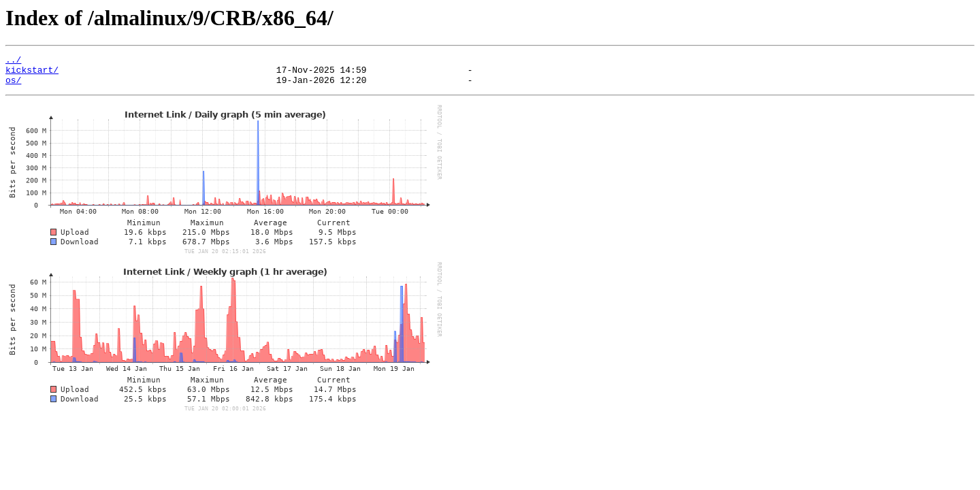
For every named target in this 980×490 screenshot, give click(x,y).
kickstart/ (32, 73)
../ (13, 61)
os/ (13, 86)
